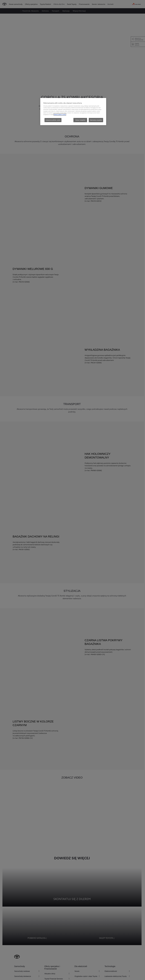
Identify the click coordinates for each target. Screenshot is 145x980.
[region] (73, 112)
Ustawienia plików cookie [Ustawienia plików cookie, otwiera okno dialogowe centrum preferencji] (53, 120)
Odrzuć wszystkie (80, 120)
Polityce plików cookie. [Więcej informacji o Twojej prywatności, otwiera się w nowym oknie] (60, 114)
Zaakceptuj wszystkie (96, 120)
